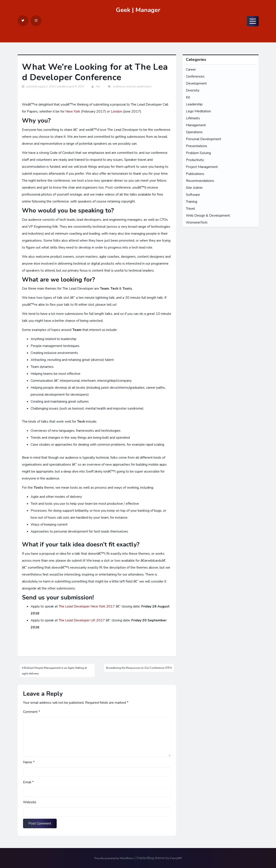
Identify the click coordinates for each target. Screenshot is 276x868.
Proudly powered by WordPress (114, 858)
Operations (194, 132)
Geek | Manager (138, 10)
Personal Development (203, 139)
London (116, 111)
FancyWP (176, 858)
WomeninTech (197, 222)
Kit (188, 97)
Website (30, 802)
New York (73, 111)
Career (191, 70)
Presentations (144, 87)
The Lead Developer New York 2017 (87, 606)
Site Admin (194, 188)
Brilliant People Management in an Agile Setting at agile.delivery (54, 671)
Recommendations (200, 181)
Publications (195, 174)
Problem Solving (198, 153)
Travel (190, 209)
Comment (31, 712)
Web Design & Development (208, 216)
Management (196, 125)
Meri (98, 87)
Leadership (194, 104)
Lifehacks (193, 118)
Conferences (119, 87)
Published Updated (55, 87)
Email (28, 782)
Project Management (202, 167)
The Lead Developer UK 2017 (82, 620)
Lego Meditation (198, 111)
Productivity (195, 160)
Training (192, 202)
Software (193, 195)
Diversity (131, 87)
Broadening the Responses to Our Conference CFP (139, 668)
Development (196, 83)
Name (29, 762)
